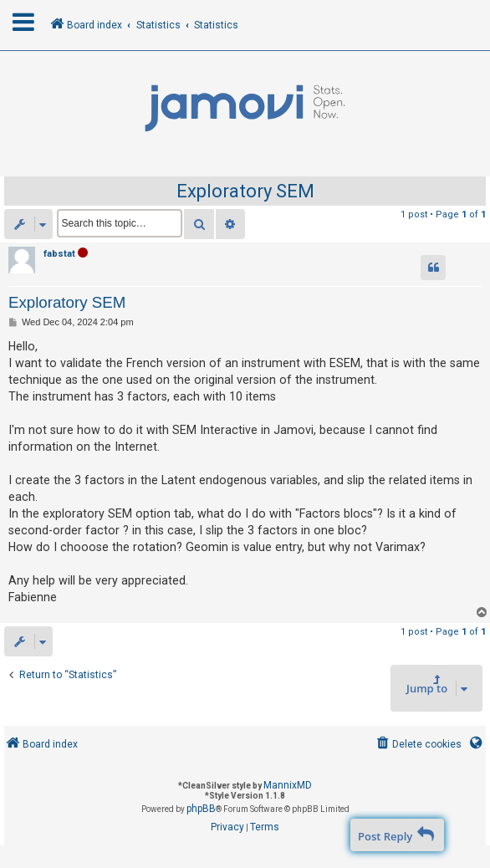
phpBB (201, 809)
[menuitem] (418, 745)
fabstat (59, 254)
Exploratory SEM (245, 191)
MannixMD (288, 785)
